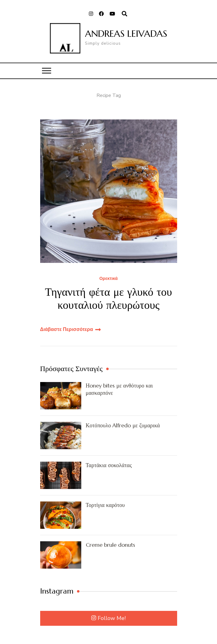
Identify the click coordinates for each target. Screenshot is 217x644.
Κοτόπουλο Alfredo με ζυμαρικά (123, 425)
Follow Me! (108, 618)
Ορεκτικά (108, 279)
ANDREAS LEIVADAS (126, 34)
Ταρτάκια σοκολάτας (109, 465)
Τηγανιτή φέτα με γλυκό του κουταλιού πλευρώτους (108, 298)
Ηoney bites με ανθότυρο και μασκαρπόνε (119, 389)
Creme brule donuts (110, 545)
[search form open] (124, 14)
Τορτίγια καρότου (105, 505)
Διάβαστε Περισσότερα (67, 329)
